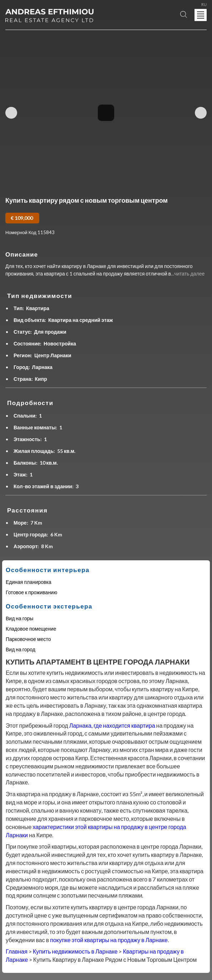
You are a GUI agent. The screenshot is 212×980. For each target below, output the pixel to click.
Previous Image (11, 113)
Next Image (201, 113)
